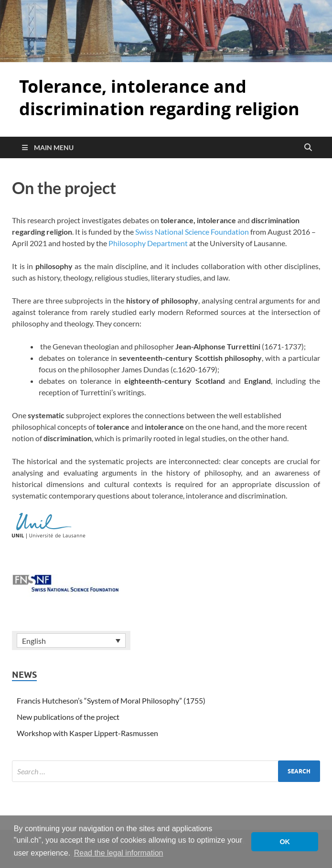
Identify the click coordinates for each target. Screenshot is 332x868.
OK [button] (285, 842)
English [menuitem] (34, 641)
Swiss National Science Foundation (192, 232)
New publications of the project (68, 717)
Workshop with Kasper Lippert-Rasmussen (87, 733)
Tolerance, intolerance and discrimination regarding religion (159, 98)
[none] (71, 640)
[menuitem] (71, 640)
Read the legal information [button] (119, 853)
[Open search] (308, 148)
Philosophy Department (148, 243)
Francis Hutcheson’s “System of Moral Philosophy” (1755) (111, 700)
